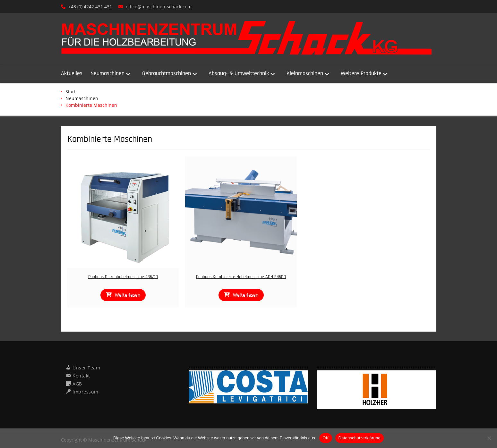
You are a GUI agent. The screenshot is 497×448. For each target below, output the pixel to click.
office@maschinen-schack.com (159, 7)
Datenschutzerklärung (360, 438)
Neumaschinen (107, 73)
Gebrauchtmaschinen (167, 73)
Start (71, 92)
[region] (248, 387)
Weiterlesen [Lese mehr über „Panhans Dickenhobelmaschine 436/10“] (128, 295)
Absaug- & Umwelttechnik (239, 73)
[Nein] (489, 438)
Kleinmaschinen (305, 73)
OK (326, 438)
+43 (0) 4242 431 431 (90, 7)
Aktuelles (72, 73)
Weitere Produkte (361, 73)
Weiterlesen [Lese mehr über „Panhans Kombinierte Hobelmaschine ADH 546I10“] (246, 295)
